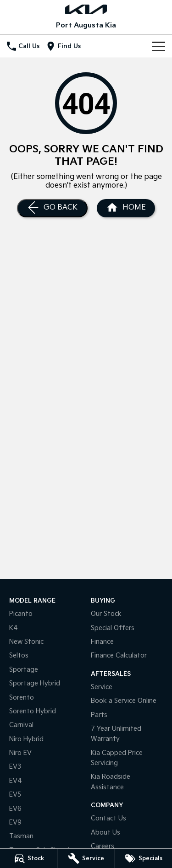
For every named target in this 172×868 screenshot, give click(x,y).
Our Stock (106, 614)
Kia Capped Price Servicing (117, 758)
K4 (14, 628)
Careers (103, 846)
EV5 (15, 795)
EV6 (15, 809)
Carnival (21, 725)
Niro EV (20, 753)
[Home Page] (126, 208)
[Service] (86, 858)
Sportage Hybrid (35, 683)
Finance (102, 642)
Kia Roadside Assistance (111, 782)
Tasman (21, 836)
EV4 (16, 781)
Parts (99, 715)
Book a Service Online (124, 701)
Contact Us (108, 818)
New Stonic (26, 642)
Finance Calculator (119, 655)
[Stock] (28, 858)
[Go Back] (52, 208)
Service (102, 687)
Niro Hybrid (26, 739)
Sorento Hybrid (33, 711)
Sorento (22, 698)
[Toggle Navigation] (159, 46)
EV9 (15, 822)
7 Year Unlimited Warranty (116, 734)
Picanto (21, 614)
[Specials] (144, 858)
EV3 (15, 767)
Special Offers (113, 628)
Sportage (24, 670)
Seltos (19, 655)
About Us (105, 833)
